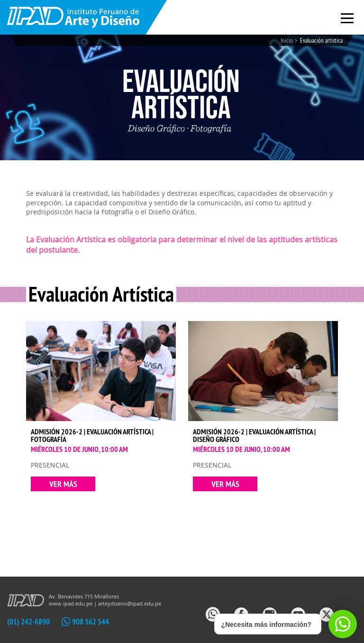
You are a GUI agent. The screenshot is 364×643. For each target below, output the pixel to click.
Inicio (287, 40)
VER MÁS (63, 484)
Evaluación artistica (321, 40)
